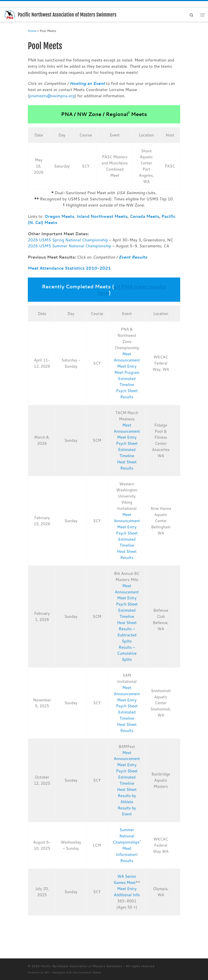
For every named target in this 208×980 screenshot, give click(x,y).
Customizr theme (89, 973)
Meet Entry (127, 366)
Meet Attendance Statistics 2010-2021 (69, 268)
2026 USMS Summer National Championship (70, 246)
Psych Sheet (127, 391)
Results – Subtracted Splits (127, 635)
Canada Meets (144, 216)
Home (32, 31)
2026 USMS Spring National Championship (68, 240)
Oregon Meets (60, 216)
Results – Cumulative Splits (127, 653)
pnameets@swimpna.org (52, 96)
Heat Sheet (127, 462)
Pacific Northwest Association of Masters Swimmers (81, 966)
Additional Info (127, 895)
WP (47, 973)
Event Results (133, 257)
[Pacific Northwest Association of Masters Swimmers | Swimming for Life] (10, 14)
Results (127, 397)
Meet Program (127, 372)
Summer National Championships (127, 836)
